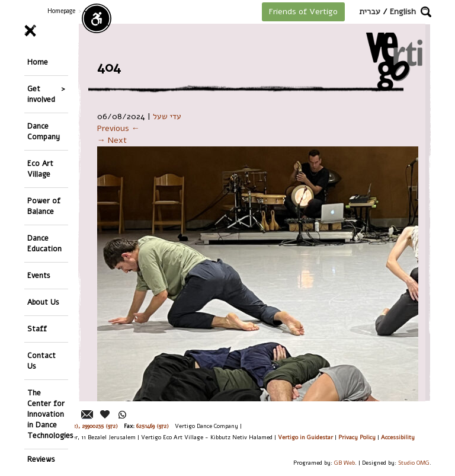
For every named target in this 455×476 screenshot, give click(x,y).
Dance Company (44, 131)
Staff (37, 329)
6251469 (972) (153, 426)
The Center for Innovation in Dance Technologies (48, 414)
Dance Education (44, 243)
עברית (370, 12)
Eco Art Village (40, 169)
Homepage (61, 11)
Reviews (41, 459)
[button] (426, 12)
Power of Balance (44, 206)
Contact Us (41, 361)
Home (38, 62)
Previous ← (118, 128)
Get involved (41, 94)
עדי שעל (167, 116)
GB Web (345, 463)
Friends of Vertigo (303, 12)
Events (39, 275)
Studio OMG (414, 463)
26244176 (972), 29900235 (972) (80, 426)
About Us (43, 302)
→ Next (112, 140)
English (403, 12)
